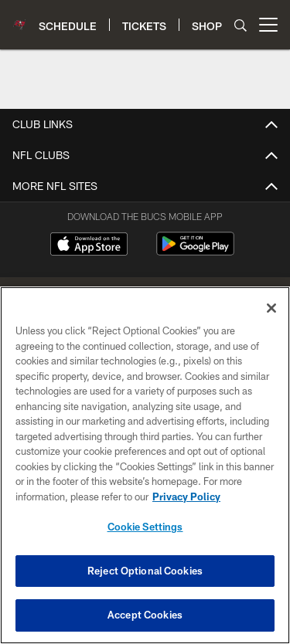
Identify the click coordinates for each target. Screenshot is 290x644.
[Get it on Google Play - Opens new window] (195, 251)
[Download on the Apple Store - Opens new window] (89, 246)
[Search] (241, 25)
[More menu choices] (268, 25)
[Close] (271, 308)
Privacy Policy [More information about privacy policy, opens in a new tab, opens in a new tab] (186, 497)
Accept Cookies (145, 615)
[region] (145, 465)
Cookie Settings (145, 527)
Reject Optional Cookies (145, 571)
